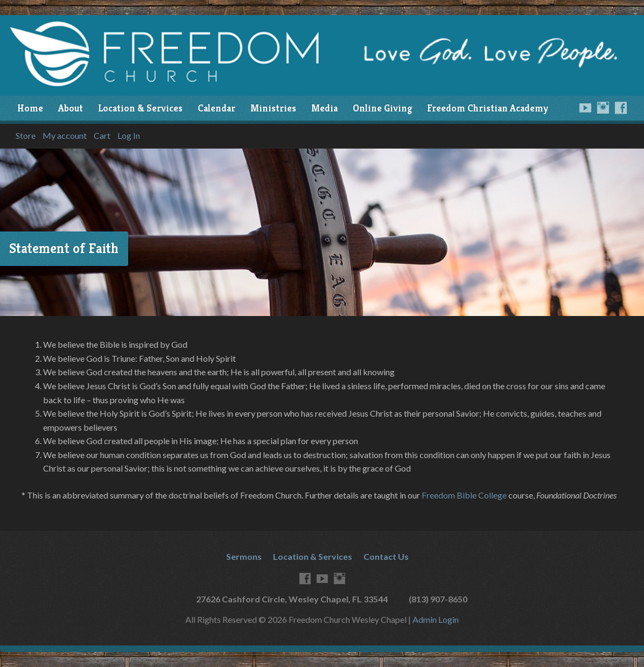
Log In (129, 136)
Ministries (273, 108)
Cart (102, 136)
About (71, 108)
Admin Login (436, 619)
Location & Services (140, 108)
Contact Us (386, 556)
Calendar (216, 108)
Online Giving (382, 108)
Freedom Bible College (464, 495)
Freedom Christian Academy (488, 108)
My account (65, 136)
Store (26, 136)
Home (30, 108)
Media (324, 108)
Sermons (244, 556)
